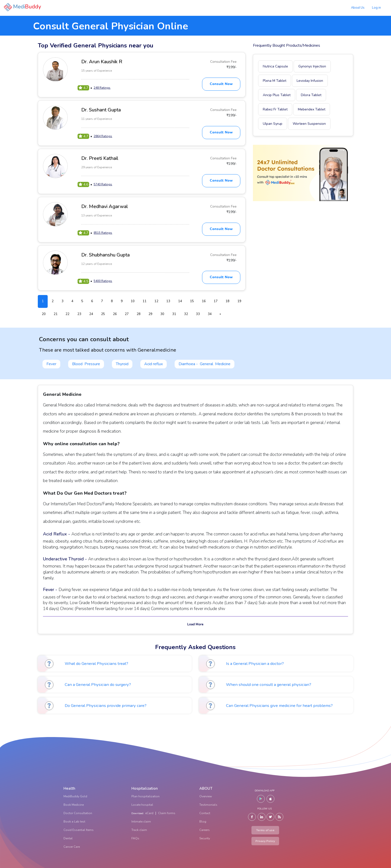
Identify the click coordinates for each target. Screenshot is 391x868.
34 (210, 314)
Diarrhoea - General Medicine (205, 364)
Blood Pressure (86, 364)
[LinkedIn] (262, 817)
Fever (51, 364)
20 (44, 314)
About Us (358, 8)
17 (216, 301)
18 (227, 301)
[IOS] (270, 799)
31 (174, 314)
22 (67, 314)
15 (192, 301)
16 (204, 301)
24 (91, 314)
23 (79, 314)
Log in (376, 8)
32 (186, 314)
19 (239, 301)
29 (150, 314)
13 (168, 301)
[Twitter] (270, 817)
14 (180, 301)
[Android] (261, 799)
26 (115, 314)
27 (127, 314)
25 (103, 314)
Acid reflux (154, 364)
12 (156, 301)
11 (144, 301)
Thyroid (122, 364)
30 (162, 314)
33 (198, 314)
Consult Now (221, 84)
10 (133, 301)
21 (56, 314)
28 (139, 314)
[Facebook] (252, 817)
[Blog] (279, 817)
